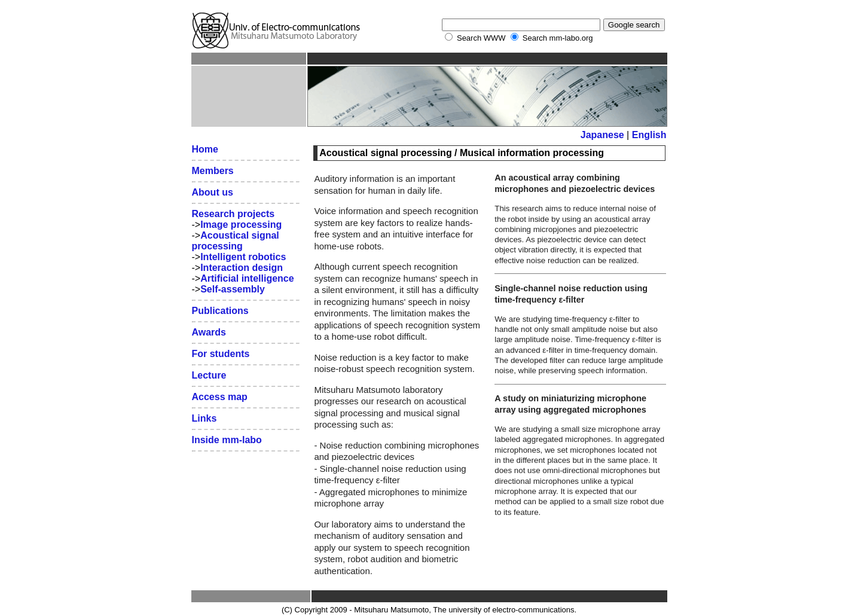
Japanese (602, 135)
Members (213, 171)
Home (205, 149)
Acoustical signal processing (236, 241)
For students (221, 354)
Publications (220, 311)
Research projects (233, 214)
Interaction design (242, 268)
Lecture (209, 375)
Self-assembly (233, 289)
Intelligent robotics (243, 257)
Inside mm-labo (227, 440)
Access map (220, 397)
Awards (209, 332)
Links (204, 418)
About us (213, 192)
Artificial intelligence (247, 278)
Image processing (241, 225)
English (649, 135)
